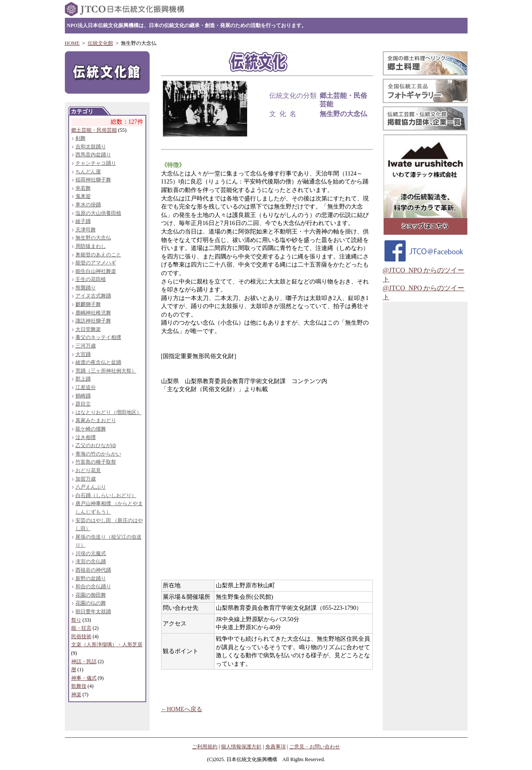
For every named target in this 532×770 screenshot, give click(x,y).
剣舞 (81, 138)
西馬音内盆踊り (93, 155)
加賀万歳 (86, 479)
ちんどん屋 (88, 172)
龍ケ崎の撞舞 (91, 429)
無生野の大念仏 (93, 238)
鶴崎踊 (83, 396)
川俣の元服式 (91, 553)
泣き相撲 (86, 437)
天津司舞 (86, 230)
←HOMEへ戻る (182, 709)
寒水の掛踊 (88, 205)
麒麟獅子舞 (88, 304)
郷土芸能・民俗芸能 (94, 130)
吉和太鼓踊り (91, 147)
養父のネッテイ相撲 (98, 337)
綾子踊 (83, 221)
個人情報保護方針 (241, 747)
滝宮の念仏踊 (91, 562)
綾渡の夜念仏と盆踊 (98, 362)
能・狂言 (81, 628)
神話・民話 (84, 662)
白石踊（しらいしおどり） (106, 495)
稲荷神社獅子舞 (93, 180)
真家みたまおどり (96, 420)
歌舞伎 (79, 686)
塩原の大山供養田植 (98, 213)
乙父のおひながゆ (96, 445)
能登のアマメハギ (96, 263)
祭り (76, 620)
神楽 (76, 695)
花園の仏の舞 (91, 603)
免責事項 (276, 747)
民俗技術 (81, 637)
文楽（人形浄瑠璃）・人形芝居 (107, 645)
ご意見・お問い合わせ (315, 747)
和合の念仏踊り (93, 587)
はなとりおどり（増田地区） (109, 412)
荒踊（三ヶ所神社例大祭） (106, 371)
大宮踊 (83, 354)
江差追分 (86, 387)
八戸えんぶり (91, 487)
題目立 (83, 404)
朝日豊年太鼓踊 (93, 612)
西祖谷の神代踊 (93, 570)
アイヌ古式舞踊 (93, 296)
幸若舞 (83, 188)
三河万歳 (86, 346)
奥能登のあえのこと (98, 255)
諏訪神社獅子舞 (93, 321)
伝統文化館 (100, 43)
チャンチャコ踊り (96, 163)
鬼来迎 (83, 196)
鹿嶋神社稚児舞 (93, 313)
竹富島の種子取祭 (96, 462)
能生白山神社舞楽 (96, 271)
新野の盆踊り (91, 578)
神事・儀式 (84, 678)
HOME (72, 43)
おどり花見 (88, 470)
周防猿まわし (91, 246)
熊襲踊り (86, 288)
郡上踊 (83, 379)
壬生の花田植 (91, 279)
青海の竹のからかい (98, 454)
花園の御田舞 (91, 595)
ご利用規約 (205, 747)
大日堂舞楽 (88, 329)
